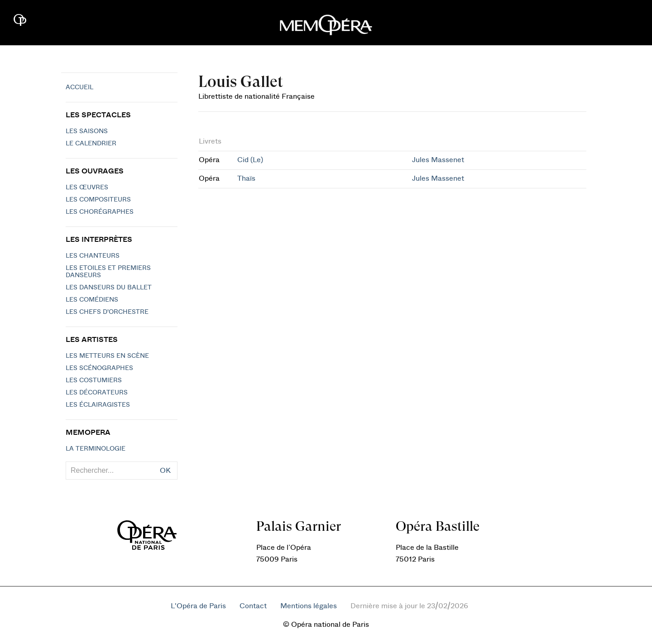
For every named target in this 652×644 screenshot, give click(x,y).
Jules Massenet (438, 160)
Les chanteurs (93, 256)
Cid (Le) (250, 160)
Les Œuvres (87, 187)
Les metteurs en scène (107, 356)
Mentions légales (309, 606)
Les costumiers (94, 380)
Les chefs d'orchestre (107, 312)
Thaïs (246, 178)
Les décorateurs (97, 393)
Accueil (79, 87)
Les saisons (87, 131)
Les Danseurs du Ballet (109, 288)
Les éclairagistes (98, 405)
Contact (253, 606)
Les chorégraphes (100, 212)
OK (165, 471)
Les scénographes (99, 368)
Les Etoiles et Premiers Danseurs (108, 272)
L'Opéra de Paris (198, 606)
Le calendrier (91, 144)
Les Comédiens (92, 300)
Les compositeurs (98, 200)
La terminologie (96, 449)
